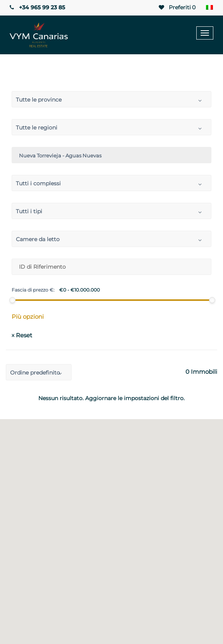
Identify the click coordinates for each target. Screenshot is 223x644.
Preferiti (177, 8)
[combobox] (111, 99)
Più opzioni (28, 317)
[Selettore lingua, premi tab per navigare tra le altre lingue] (209, 8)
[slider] (12, 300)
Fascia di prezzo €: (33, 290)
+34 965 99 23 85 (36, 7)
